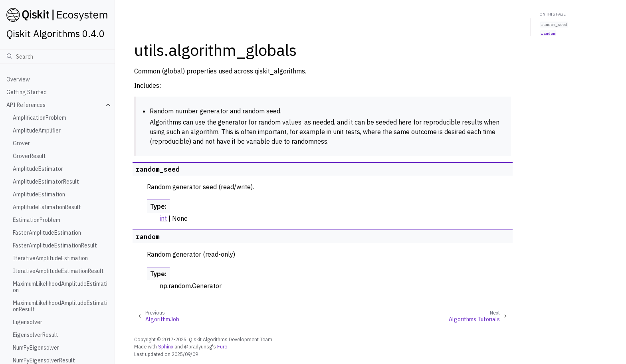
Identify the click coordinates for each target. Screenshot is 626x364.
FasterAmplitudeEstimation (47, 233)
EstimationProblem (37, 220)
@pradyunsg (198, 346)
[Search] (57, 56)
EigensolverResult (36, 335)
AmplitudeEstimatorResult (46, 182)
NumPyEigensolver (36, 348)
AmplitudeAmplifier (37, 131)
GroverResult (29, 156)
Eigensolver (28, 322)
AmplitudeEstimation (39, 194)
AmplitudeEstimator (38, 169)
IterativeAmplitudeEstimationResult (58, 271)
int (163, 218)
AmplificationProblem (40, 118)
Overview (18, 79)
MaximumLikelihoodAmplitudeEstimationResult (60, 306)
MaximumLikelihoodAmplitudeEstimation (60, 287)
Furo (222, 346)
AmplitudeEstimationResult (47, 207)
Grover (21, 143)
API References (26, 105)
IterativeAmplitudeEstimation (50, 258)
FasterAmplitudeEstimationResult (55, 245)
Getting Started (27, 92)
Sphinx (166, 346)
